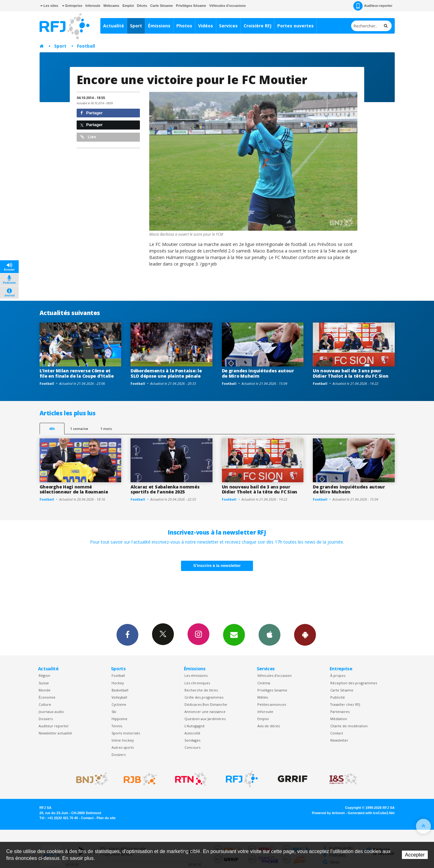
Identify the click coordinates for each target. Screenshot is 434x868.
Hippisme (119, 719)
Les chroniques (197, 683)
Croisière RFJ (258, 26)
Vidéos (206, 26)
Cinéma (264, 683)
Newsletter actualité (55, 733)
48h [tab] (52, 429)
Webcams (111, 6)
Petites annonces (272, 704)
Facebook (127, 634)
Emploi (128, 6)
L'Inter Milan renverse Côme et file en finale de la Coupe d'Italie (77, 373)
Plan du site (106, 818)
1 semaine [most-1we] (79, 429)
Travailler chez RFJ (345, 704)
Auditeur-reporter (373, 6)
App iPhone (269, 634)
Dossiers (46, 719)
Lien (88, 137)
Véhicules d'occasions (227, 6)
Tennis (117, 726)
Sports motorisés (126, 733)
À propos (338, 675)
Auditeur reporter (54, 726)
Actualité (114, 26)
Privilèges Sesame (272, 690)
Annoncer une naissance (205, 712)
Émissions (159, 26)
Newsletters (234, 634)
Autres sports (123, 747)
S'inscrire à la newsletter (217, 566)
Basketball (120, 690)
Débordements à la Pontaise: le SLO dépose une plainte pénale (166, 373)
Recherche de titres (201, 690)
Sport (136, 26)
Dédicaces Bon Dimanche (206, 704)
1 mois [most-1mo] (106, 429)
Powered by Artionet (328, 813)
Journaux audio (51, 712)
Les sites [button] (49, 6)
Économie (47, 697)
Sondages (192, 740)
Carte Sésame (162, 6)
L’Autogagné (195, 726)
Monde (45, 690)
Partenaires (340, 712)
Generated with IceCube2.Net (371, 813)
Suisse (44, 683)
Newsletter (339, 740)
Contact (337, 733)
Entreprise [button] (72, 6)
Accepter (415, 855)
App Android (305, 634)
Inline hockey (123, 740)
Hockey (118, 683)
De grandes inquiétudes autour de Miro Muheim (258, 373)
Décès (142, 6)
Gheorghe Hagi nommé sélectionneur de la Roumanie (74, 489)
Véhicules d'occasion (274, 675)
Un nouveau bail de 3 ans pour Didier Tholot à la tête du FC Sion (351, 373)
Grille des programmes (204, 697)
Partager (91, 113)
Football (86, 46)
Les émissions (196, 675)
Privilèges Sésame (191, 6)
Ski (114, 712)
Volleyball (119, 697)
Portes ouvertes (296, 26)
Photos (184, 26)
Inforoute (93, 6)
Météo (263, 697)
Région (44, 675)
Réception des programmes (354, 683)
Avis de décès (269, 726)
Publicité (338, 697)
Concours (192, 747)
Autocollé (192, 733)
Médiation (339, 719)
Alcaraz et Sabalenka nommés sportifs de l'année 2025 (165, 489)
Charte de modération (349, 726)
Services (228, 26)
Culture (45, 704)
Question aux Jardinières (205, 719)
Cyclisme (119, 704)
